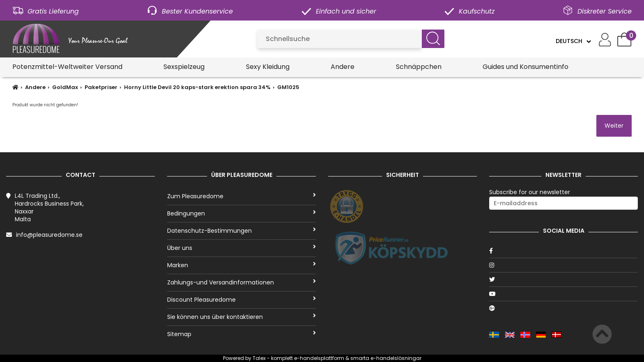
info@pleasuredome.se (49, 235)
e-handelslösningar (396, 358)
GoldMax (65, 87)
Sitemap (241, 334)
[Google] (563, 308)
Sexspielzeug (184, 67)
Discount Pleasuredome (241, 300)
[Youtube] (563, 294)
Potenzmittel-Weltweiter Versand (67, 67)
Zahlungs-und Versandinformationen (241, 282)
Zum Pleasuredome (241, 196)
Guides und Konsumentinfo (526, 67)
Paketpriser (101, 87)
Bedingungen (241, 213)
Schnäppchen (419, 67)
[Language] (573, 41)
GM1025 (288, 87)
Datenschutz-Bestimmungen (241, 231)
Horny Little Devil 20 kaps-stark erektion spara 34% (197, 87)
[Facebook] (563, 251)
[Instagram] (563, 265)
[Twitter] (563, 280)
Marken (241, 265)
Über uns (241, 248)
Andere (343, 67)
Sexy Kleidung (268, 67)
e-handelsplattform (319, 358)
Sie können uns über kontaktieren (241, 317)
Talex (259, 358)
